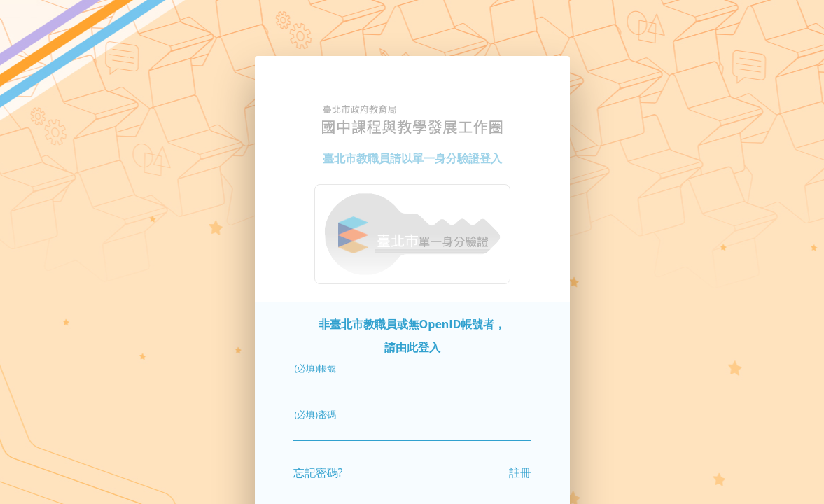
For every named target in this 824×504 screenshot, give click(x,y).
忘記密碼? (318, 470)
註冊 (520, 470)
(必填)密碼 (316, 412)
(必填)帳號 (316, 366)
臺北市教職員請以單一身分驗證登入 (412, 156)
